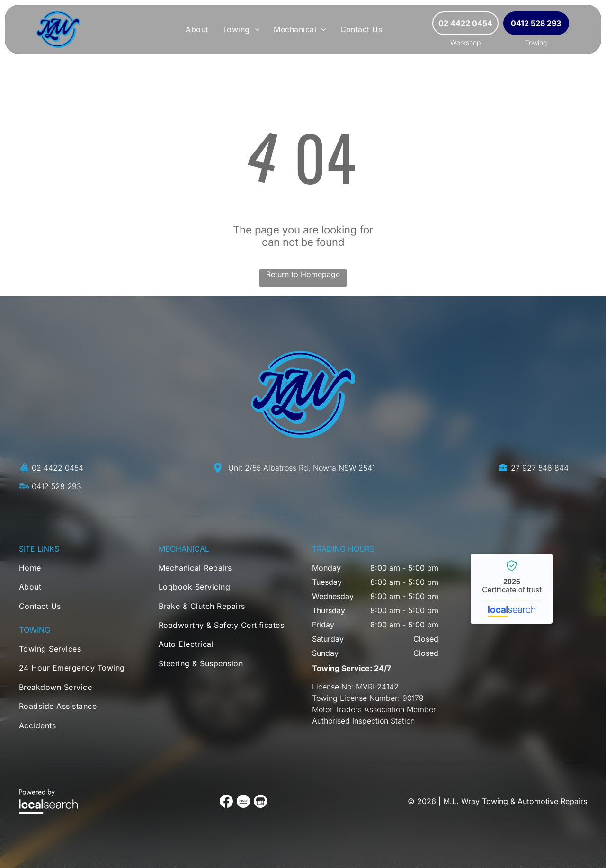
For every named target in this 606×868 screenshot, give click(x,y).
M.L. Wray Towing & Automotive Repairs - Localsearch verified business (512, 589)
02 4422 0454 (58, 468)
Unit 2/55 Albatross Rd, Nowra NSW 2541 (302, 468)
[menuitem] (197, 29)
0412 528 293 (57, 486)
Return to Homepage (303, 274)
